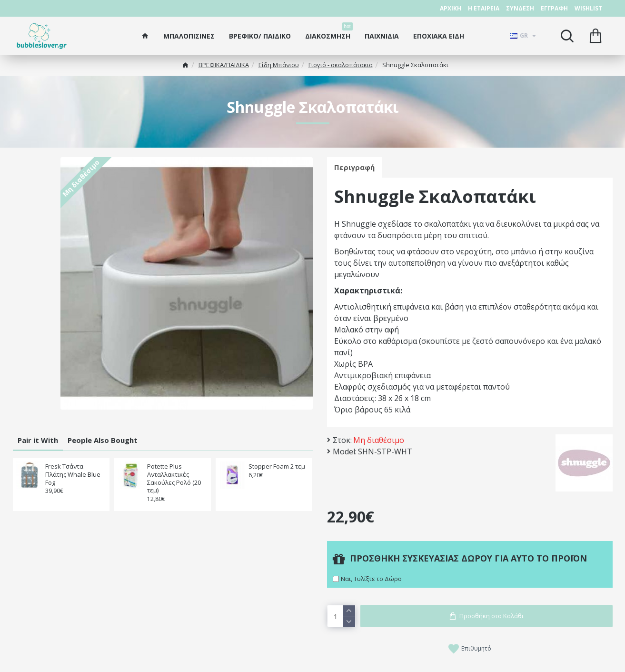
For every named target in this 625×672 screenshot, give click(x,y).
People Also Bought (103, 440)
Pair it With (38, 440)
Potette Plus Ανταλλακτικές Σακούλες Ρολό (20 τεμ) (174, 479)
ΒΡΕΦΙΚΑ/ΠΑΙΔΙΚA (224, 65)
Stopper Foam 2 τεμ (277, 466)
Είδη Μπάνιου (279, 65)
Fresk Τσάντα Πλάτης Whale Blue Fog (73, 475)
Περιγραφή (354, 167)
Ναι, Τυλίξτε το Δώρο (371, 579)
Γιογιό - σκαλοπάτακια (341, 65)
